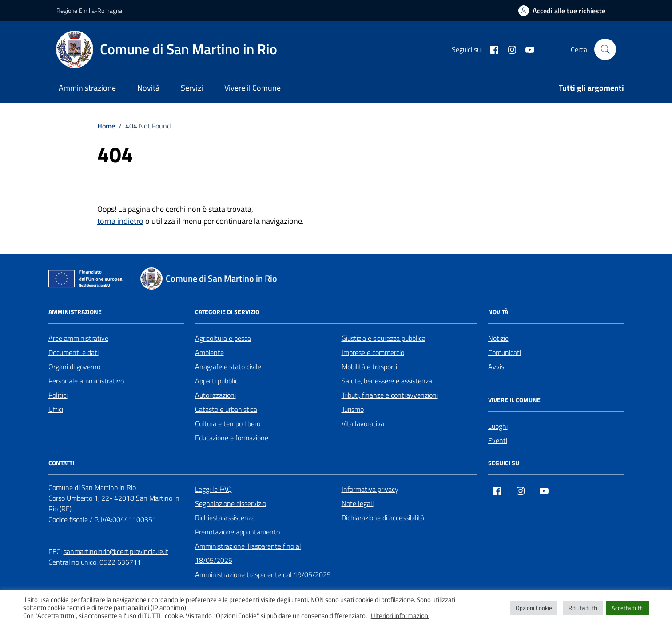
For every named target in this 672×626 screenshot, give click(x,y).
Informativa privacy (370, 489)
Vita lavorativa (363, 423)
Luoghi (498, 426)
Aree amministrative (78, 338)
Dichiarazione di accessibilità (383, 518)
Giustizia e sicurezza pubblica (384, 338)
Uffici (56, 409)
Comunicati (505, 352)
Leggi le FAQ (213, 489)
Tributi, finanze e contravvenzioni (390, 395)
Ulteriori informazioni (400, 616)
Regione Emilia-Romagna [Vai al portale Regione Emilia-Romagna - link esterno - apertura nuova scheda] (89, 10)
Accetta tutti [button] (628, 608)
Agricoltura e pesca (223, 338)
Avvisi (497, 367)
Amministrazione (87, 88)
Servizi (192, 88)
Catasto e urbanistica (226, 409)
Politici (58, 395)
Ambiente (209, 352)
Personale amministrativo (86, 381)
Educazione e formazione (232, 438)
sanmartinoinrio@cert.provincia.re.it (116, 551)
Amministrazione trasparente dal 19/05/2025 (263, 574)
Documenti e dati (74, 352)
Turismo (353, 409)
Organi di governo (74, 367)
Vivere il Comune (252, 88)
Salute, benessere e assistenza (387, 381)
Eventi (498, 440)
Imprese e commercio (373, 352)
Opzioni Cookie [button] (534, 608)
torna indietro (120, 221)
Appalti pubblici (217, 381)
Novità (148, 88)
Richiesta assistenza (225, 518)
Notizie (498, 338)
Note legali (358, 503)
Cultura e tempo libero (228, 423)
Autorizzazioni (215, 395)
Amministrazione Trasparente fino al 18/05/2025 (248, 553)
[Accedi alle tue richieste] (562, 11)
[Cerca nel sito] (605, 49)
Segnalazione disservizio (231, 503)
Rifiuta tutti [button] (583, 608)
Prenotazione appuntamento (237, 532)
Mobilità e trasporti (369, 367)
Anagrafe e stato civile (228, 367)
